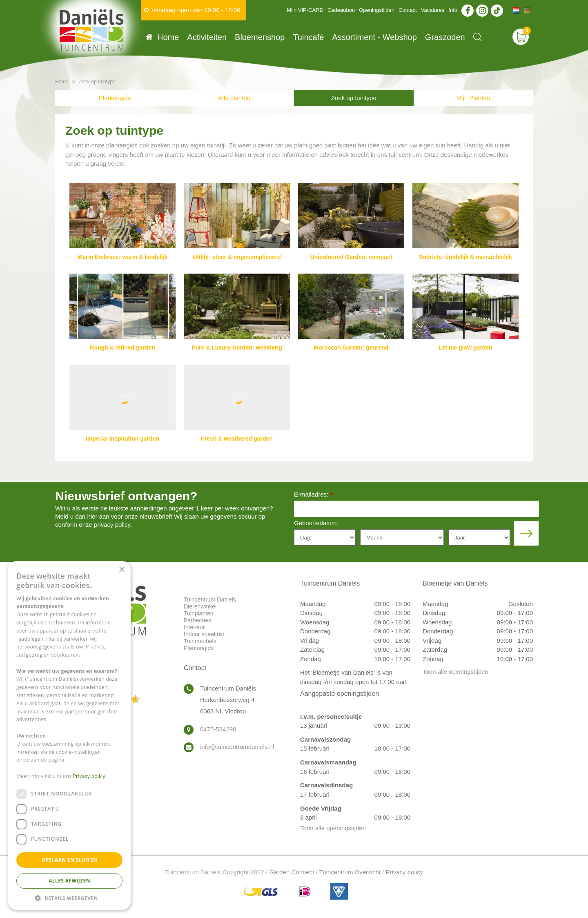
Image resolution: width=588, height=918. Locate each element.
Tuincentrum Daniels (210, 599)
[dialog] (69, 735)
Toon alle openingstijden (333, 828)
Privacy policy (404, 872)
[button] (69, 898)
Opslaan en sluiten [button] (70, 860)
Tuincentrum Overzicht (350, 872)
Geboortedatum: (316, 523)
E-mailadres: (313, 495)
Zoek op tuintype (354, 98)
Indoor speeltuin (204, 634)
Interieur (194, 627)
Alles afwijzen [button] (69, 881)
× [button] (121, 570)
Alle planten (234, 98)
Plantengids (115, 98)
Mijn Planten (473, 98)
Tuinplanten (199, 613)
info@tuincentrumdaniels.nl (237, 747)
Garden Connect (292, 872)
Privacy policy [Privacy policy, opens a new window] (89, 776)
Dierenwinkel (200, 606)
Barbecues (197, 620)
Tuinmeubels (200, 641)
